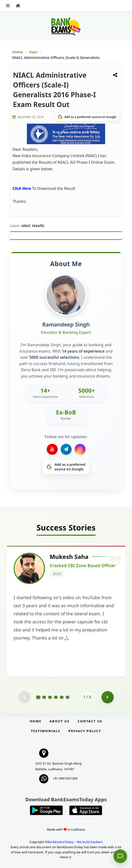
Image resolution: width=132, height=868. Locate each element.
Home (18, 52)
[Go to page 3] (50, 697)
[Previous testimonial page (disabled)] (24, 697)
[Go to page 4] (56, 697)
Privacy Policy (85, 731)
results (38, 226)
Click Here (22, 188)
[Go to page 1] (38, 697)
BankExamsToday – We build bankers (75, 842)
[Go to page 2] (44, 697)
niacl (33, 52)
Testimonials (46, 731)
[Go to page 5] (62, 697)
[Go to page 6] (67, 697)
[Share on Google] (87, 117)
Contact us (90, 721)
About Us (60, 721)
